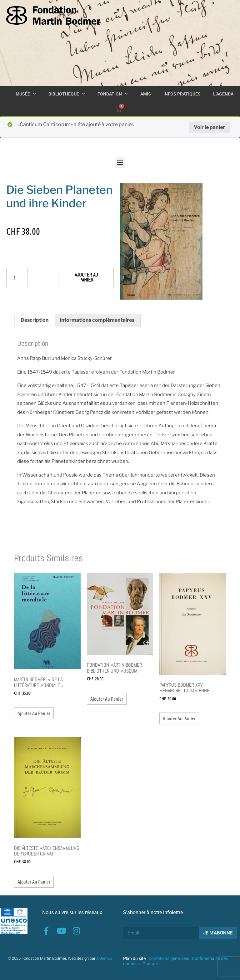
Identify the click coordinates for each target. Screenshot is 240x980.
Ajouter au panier (86, 277)
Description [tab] (35, 320)
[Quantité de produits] (17, 277)
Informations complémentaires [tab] (97, 320)
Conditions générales (169, 958)
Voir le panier (209, 127)
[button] (120, 162)
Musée (26, 94)
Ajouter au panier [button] (34, 713)
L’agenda (223, 94)
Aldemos (104, 958)
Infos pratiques (182, 94)
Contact (150, 964)
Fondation (113, 94)
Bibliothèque (67, 94)
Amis (146, 94)
